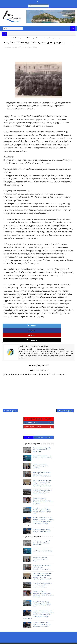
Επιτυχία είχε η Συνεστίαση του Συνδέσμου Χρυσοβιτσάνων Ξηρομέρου (42, 466)
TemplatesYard (32, 638)
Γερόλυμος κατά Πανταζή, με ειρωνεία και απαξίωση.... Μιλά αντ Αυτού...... (43, 484)
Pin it (49, 329)
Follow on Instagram (39, 423)
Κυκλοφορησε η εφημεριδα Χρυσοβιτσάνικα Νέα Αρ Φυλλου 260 (42, 442)
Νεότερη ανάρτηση (10, 402)
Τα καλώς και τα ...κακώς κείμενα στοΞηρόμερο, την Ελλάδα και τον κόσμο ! (42, 523)
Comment (67, 329)
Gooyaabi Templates (55, 638)
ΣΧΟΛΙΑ (49, 429)
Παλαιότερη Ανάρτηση (65, 402)
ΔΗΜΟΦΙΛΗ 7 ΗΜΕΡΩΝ (38, 430)
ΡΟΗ (29, 429)
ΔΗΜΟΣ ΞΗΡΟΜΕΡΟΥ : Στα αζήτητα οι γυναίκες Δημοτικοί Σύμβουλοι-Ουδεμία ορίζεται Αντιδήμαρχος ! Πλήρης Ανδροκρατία (38, 514)
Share (31, 329)
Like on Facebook (39, 415)
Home (5, 38)
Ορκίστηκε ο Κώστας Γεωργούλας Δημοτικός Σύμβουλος (41, 458)
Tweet (13, 329)
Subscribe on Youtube (39, 419)
